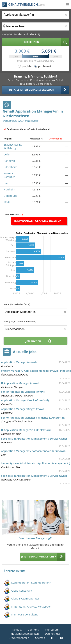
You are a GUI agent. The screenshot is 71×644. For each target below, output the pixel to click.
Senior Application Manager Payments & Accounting (33, 418)
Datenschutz (52, 634)
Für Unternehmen (18, 638)
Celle (7, 154)
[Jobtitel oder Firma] (35, 312)
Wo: (20, 321)
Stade (7, 202)
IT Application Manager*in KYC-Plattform (26, 430)
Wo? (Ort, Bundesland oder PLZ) (21, 34)
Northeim (9, 189)
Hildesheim (10, 167)
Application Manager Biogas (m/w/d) (23, 409)
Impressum (52, 630)
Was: (17, 304)
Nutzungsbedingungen (25, 634)
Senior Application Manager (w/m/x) (23, 392)
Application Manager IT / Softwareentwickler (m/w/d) (33, 451)
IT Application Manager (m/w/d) (20, 383)
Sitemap (40, 638)
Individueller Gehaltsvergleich (38, 221)
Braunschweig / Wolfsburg (13, 146)
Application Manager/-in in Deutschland (28, 129)
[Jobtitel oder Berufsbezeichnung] (35, 15)
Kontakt (17, 630)
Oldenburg (10, 196)
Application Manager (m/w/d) (19, 362)
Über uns (33, 630)
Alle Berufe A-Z (13, 215)
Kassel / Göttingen (10, 175)
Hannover (9, 161)
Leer (6, 183)
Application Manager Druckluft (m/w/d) (25, 400)
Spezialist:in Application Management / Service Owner (34, 439)
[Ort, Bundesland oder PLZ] (35, 26)
